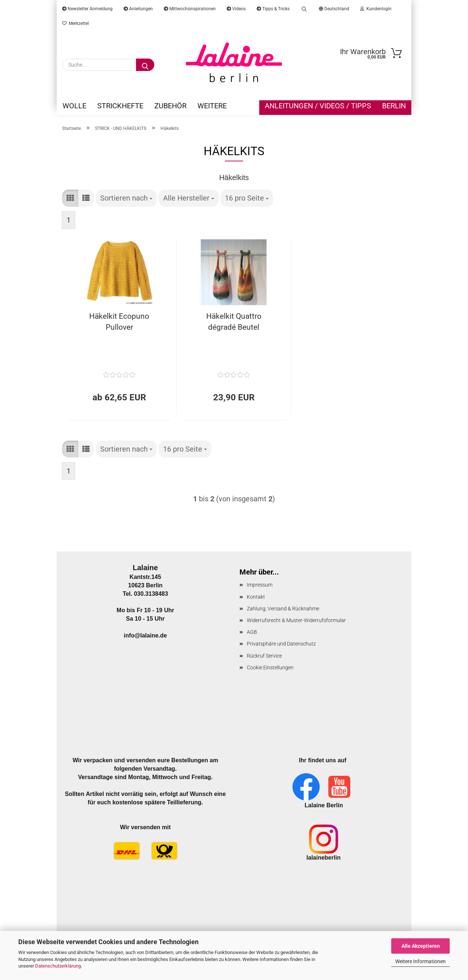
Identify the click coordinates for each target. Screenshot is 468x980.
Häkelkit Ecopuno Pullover (119, 322)
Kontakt (256, 597)
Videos (236, 9)
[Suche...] (145, 65)
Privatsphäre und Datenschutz (281, 644)
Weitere (212, 106)
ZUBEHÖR (170, 106)
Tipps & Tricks (273, 9)
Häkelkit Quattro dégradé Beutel (234, 322)
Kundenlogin (376, 9)
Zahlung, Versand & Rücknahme (283, 609)
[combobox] (126, 198)
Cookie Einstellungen (270, 667)
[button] (70, 198)
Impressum (260, 585)
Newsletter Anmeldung (87, 9)
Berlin (394, 106)
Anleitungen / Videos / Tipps (318, 106)
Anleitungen (138, 9)
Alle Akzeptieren (421, 946)
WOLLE (74, 106)
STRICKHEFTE (120, 106)
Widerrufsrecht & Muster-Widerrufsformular (296, 620)
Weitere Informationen (420, 961)
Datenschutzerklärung (58, 966)
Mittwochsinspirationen (190, 9)
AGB (252, 632)
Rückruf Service (264, 656)
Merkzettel (76, 23)
